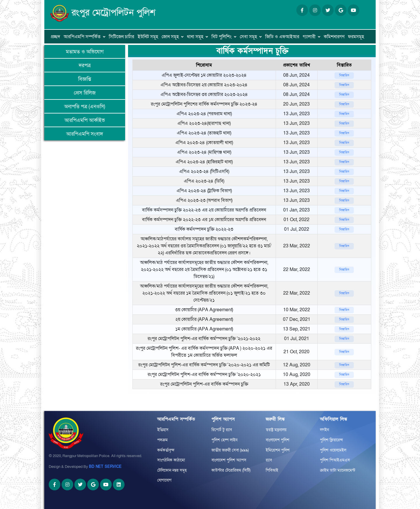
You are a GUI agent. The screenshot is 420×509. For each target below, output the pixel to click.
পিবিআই (272, 470)
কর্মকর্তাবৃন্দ (166, 450)
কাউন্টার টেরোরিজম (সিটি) (231, 470)
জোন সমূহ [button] (170, 37)
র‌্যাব (269, 460)
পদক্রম (162, 440)
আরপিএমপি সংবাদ (85, 134)
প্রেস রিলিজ (85, 93)
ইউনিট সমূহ (148, 37)
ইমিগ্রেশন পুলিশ (278, 450)
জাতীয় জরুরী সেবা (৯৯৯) (230, 450)
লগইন (324, 430)
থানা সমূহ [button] (195, 37)
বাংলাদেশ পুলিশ (278, 440)
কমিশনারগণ (334, 37)
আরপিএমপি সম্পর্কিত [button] (82, 37)
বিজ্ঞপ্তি (85, 79)
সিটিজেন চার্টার (121, 37)
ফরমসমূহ (356, 37)
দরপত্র (85, 65)
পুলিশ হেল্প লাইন (224, 440)
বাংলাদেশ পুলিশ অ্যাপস (229, 460)
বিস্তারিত (344, 75)
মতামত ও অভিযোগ (85, 52)
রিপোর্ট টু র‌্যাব (222, 430)
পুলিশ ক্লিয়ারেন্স (331, 440)
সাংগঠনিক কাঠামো (171, 460)
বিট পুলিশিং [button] (222, 37)
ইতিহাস (163, 430)
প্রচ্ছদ (55, 37)
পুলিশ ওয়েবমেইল (333, 450)
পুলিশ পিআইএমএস (335, 460)
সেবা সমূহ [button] (248, 37)
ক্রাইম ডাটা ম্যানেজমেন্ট (338, 470)
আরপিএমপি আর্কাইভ (85, 120)
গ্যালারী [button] (309, 37)
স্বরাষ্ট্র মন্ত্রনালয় (276, 430)
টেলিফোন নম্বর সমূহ (172, 470)
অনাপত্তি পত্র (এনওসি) (85, 107)
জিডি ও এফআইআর (282, 37)
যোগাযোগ (164, 480)
